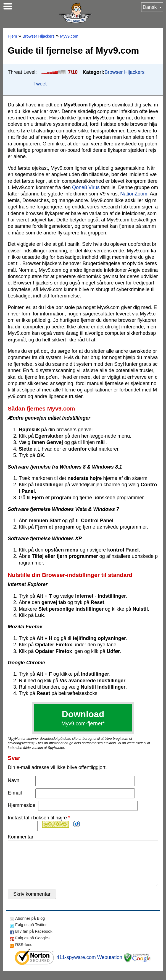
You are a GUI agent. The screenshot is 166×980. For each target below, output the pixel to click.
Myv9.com (69, 36)
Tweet (40, 84)
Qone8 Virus (86, 187)
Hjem (12, 36)
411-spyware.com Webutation (89, 966)
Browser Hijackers (39, 36)
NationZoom (134, 194)
